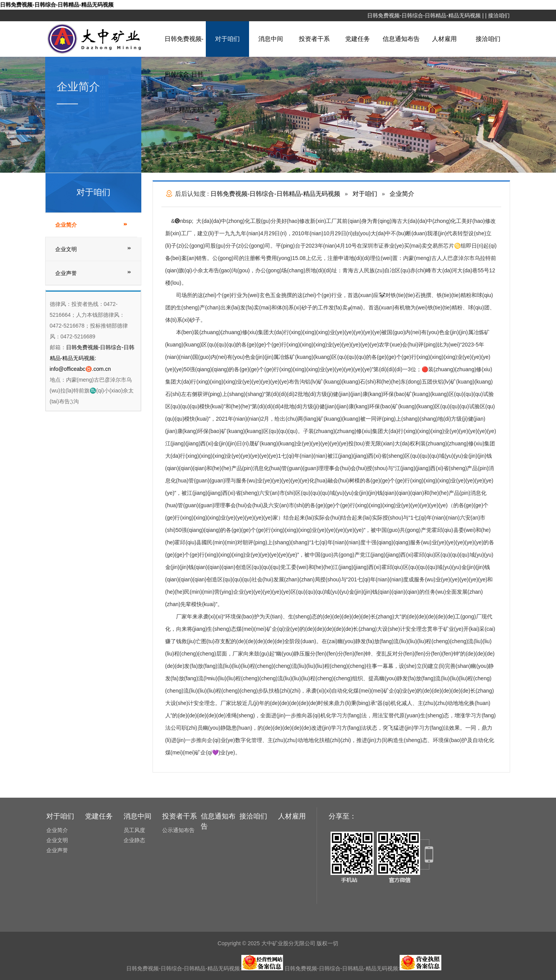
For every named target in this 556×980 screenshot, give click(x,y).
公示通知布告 (178, 830)
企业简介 (66, 225)
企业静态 (134, 840)
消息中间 (271, 39)
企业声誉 (66, 273)
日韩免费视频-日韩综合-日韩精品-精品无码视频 (57, 5)
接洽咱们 (499, 15)
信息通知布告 (401, 39)
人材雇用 (444, 39)
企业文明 (66, 249)
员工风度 (134, 830)
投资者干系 (314, 39)
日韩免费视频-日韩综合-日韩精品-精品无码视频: (205, 968)
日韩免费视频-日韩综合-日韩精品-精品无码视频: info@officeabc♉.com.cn (92, 358)
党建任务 (358, 39)
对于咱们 (227, 39)
